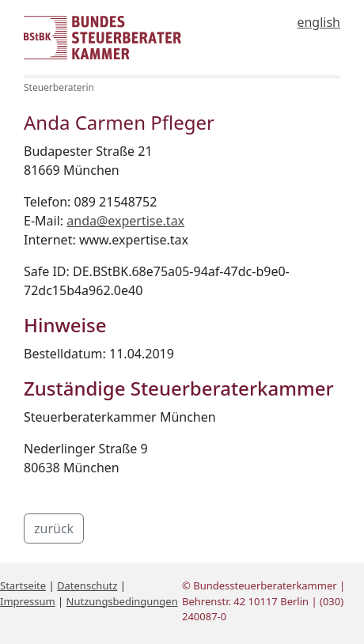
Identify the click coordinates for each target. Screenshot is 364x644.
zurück (54, 528)
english (318, 22)
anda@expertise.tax (125, 221)
